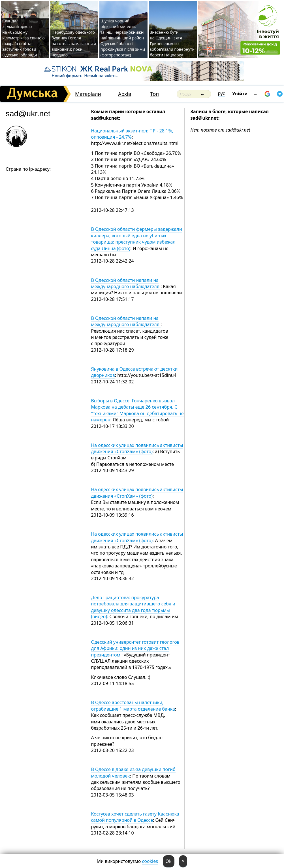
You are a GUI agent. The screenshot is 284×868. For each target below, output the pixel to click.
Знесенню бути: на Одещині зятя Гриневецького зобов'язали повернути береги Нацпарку (172, 44)
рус (222, 93)
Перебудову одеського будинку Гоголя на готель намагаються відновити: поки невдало (74, 44)
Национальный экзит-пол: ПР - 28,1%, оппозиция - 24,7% (132, 134)
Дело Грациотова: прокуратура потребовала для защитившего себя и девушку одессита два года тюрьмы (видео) (133, 607)
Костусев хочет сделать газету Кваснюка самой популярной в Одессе (135, 817)
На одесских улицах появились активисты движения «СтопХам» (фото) (137, 448)
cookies (150, 861)
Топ (154, 94)
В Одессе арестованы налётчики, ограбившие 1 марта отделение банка (133, 706)
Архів (125, 94)
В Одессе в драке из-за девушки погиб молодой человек (133, 772)
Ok (169, 861)
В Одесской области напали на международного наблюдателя (126, 283)
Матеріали (88, 94)
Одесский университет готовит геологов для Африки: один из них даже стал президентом (135, 648)
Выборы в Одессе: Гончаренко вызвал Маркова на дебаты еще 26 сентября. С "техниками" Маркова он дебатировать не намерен (137, 410)
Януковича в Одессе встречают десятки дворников (134, 372)
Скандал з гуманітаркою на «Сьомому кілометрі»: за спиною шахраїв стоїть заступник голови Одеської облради (24, 38)
